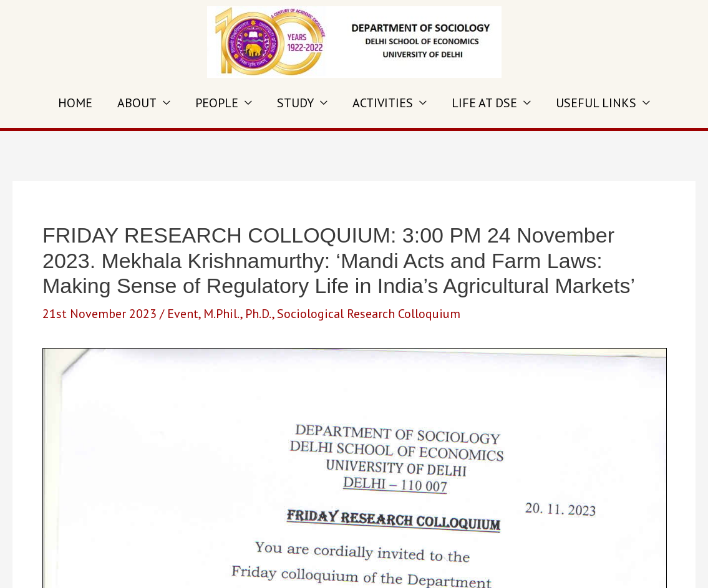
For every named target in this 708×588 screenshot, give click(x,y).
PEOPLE (217, 103)
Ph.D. (259, 314)
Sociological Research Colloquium (369, 314)
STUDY (295, 103)
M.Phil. (222, 314)
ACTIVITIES (383, 103)
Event (183, 314)
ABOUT (137, 103)
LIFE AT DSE (484, 103)
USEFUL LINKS (596, 103)
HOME (75, 103)
